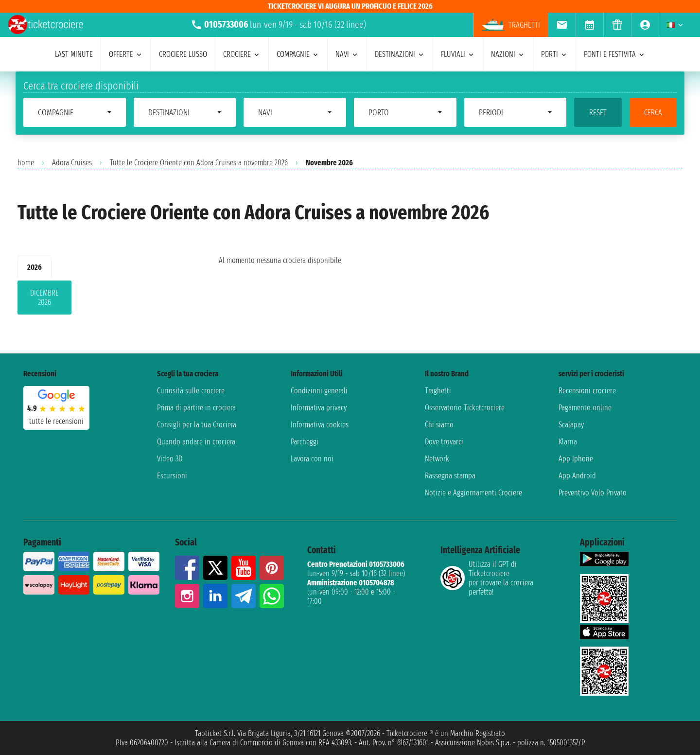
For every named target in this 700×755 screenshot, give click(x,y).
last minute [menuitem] (74, 54)
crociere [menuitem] (242, 54)
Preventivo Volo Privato (593, 493)
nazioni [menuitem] (508, 54)
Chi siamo (439, 425)
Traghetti (438, 391)
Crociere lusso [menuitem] (183, 54)
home (26, 163)
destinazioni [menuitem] (400, 54)
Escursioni (172, 476)
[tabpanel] (103, 299)
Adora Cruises (72, 163)
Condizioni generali (319, 391)
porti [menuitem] (554, 54)
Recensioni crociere (587, 391)
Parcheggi (305, 442)
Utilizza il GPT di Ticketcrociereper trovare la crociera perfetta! (487, 578)
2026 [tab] (35, 267)
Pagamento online (585, 408)
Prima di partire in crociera (196, 408)
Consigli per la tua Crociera (197, 425)
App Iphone (576, 459)
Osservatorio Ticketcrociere (465, 408)
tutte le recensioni (56, 421)
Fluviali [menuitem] (458, 54)
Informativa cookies (320, 425)
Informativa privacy (319, 408)
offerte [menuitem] (126, 54)
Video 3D (170, 459)
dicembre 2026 (44, 298)
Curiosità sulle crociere (191, 391)
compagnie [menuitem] (298, 54)
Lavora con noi (312, 459)
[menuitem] (562, 25)
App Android (577, 476)
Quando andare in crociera (196, 442)
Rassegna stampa (450, 476)
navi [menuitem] (347, 54)
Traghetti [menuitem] (511, 25)
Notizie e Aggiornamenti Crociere (473, 493)
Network (437, 459)
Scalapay (571, 425)
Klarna (568, 442)
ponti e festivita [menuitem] (615, 54)
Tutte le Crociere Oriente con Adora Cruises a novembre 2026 (199, 163)
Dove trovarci (444, 442)
